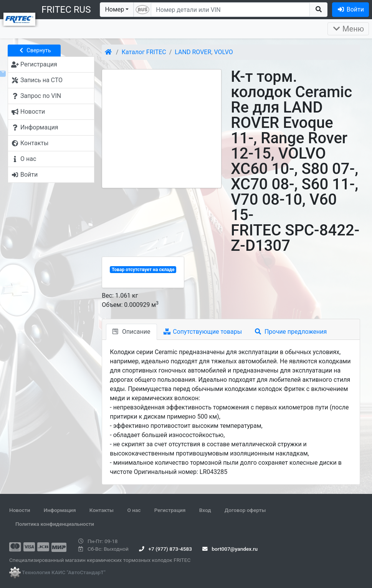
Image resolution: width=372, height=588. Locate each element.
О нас (134, 510)
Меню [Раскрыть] (348, 29)
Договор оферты (245, 510)
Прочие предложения (291, 332)
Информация (60, 510)
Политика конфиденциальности (55, 524)
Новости (20, 510)
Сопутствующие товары (203, 332)
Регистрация (170, 510)
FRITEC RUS (66, 10)
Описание (131, 332)
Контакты (102, 510)
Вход (205, 510)
